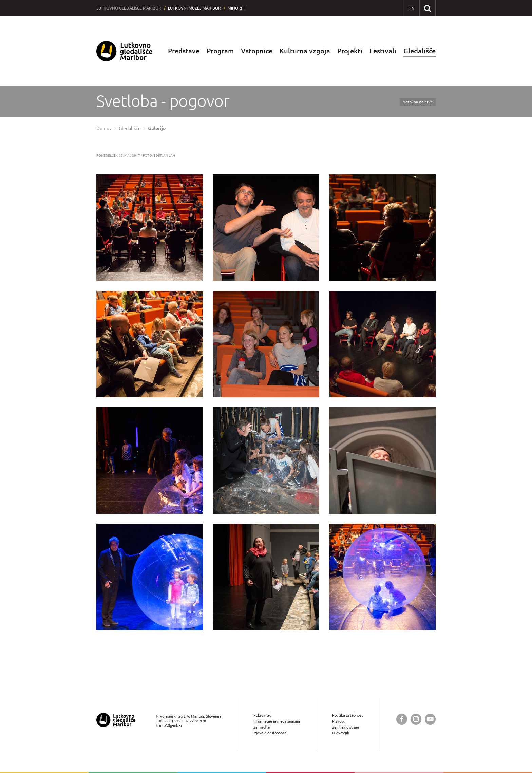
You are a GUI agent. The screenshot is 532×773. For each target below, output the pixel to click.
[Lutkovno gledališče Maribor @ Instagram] (416, 719)
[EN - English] (412, 8)
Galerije (157, 128)
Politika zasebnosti (348, 715)
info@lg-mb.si (170, 725)
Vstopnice (257, 51)
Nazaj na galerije (418, 102)
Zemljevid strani (346, 727)
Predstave (184, 51)
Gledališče (420, 51)
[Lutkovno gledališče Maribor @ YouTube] (430, 719)
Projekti (350, 51)
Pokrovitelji (263, 715)
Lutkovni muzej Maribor (194, 8)
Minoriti (236, 8)
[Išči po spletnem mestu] (427, 8)
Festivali (383, 51)
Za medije (262, 727)
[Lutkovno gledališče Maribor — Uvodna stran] (125, 51)
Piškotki (339, 721)
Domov (104, 128)
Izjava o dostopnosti (270, 733)
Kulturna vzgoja (305, 51)
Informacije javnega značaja (277, 721)
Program (220, 51)
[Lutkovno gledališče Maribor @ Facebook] (402, 719)
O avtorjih (341, 733)
